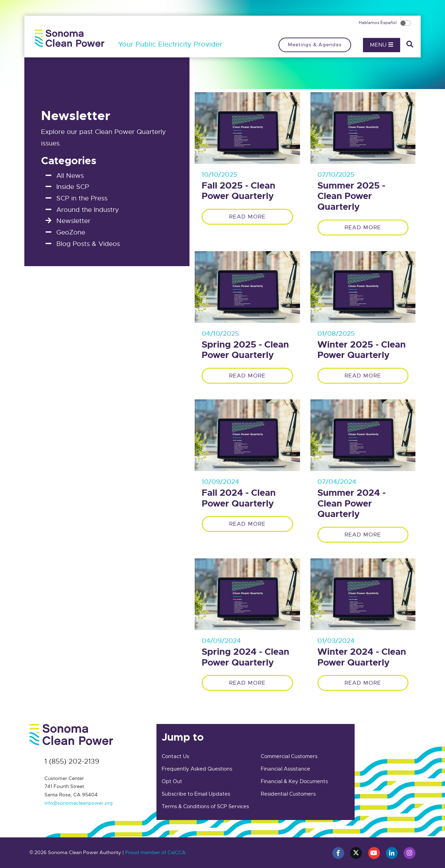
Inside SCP (73, 187)
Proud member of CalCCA (155, 852)
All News (70, 176)
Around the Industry (88, 210)
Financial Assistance (285, 769)
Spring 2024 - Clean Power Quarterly (245, 657)
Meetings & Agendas (315, 45)
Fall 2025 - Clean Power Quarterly (238, 191)
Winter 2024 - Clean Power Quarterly (362, 657)
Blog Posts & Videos (88, 244)
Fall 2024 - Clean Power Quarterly (239, 498)
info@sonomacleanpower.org (79, 803)
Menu (382, 45)
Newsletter (73, 221)
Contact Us (175, 756)
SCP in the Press (82, 198)
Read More (247, 217)
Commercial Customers (289, 756)
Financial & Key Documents (294, 781)
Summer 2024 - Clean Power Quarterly (351, 504)
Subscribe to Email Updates (196, 794)
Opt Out (172, 781)
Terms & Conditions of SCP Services (205, 806)
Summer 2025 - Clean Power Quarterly (351, 197)
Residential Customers (288, 794)
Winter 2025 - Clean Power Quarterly (362, 350)
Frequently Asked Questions (197, 769)
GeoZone (71, 232)
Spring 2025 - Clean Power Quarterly (245, 350)
